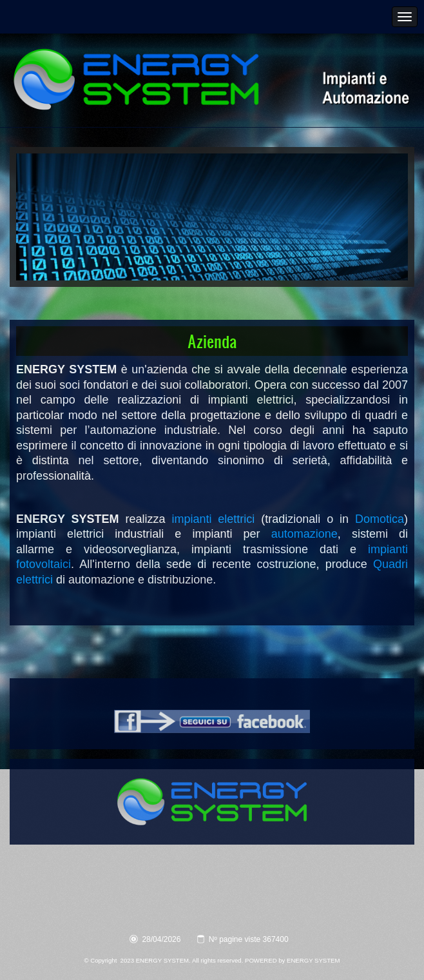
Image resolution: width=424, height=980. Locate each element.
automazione (304, 534)
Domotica (380, 519)
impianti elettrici (213, 519)
